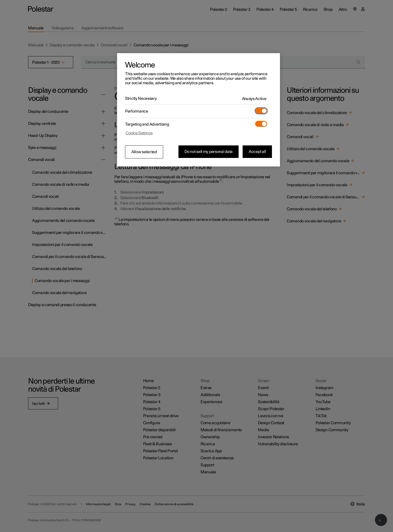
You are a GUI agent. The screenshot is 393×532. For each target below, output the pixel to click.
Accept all (257, 152)
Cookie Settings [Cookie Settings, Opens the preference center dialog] (139, 133)
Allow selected (144, 152)
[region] (199, 110)
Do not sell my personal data (209, 152)
